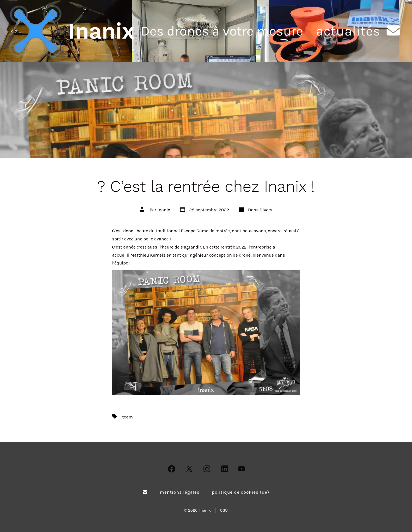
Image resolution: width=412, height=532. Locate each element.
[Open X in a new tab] (189, 469)
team (127, 417)
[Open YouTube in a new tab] (241, 469)
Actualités (348, 31)
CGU (224, 510)
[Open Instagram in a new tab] (207, 469)
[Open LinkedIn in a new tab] (225, 469)
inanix (164, 210)
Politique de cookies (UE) (241, 492)
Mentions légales (180, 492)
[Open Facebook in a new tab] (172, 469)
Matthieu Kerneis (148, 255)
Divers (266, 210)
